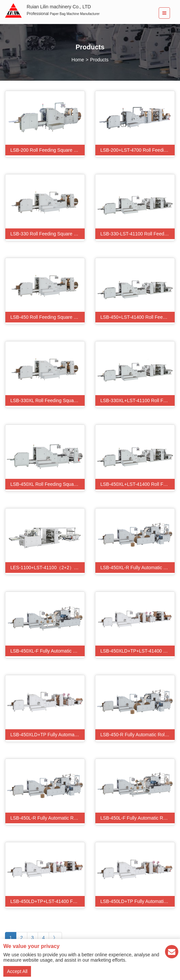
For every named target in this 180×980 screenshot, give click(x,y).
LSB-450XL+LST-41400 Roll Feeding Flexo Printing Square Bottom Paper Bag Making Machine (137, 484)
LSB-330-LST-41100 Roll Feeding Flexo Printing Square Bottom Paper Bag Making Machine (137, 234)
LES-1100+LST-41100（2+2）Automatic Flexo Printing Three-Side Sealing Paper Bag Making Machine (47, 568)
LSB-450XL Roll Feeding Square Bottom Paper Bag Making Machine (47, 484)
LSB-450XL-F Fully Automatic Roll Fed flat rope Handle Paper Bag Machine (47, 651)
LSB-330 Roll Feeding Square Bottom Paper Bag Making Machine (47, 234)
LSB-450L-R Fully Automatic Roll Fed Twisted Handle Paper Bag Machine (47, 818)
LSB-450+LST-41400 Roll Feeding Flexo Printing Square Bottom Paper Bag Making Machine (137, 317)
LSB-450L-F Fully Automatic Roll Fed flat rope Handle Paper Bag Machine (137, 818)
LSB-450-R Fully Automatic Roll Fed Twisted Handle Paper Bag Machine (137, 735)
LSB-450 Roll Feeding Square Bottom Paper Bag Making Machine (47, 317)
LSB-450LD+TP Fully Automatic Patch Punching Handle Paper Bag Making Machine (137, 901)
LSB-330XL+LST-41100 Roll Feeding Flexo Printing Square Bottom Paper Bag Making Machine (137, 400)
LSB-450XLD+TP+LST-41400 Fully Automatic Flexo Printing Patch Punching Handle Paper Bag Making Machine (137, 651)
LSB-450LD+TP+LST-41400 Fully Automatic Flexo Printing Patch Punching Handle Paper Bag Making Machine (47, 901)
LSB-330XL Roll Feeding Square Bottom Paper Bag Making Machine (47, 400)
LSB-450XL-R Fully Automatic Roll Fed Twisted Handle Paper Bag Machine (137, 568)
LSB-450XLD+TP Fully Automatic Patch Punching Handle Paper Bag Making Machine (47, 735)
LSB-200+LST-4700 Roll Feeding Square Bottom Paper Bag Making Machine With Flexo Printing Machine (137, 150)
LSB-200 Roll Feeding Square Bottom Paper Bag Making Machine (47, 150)
